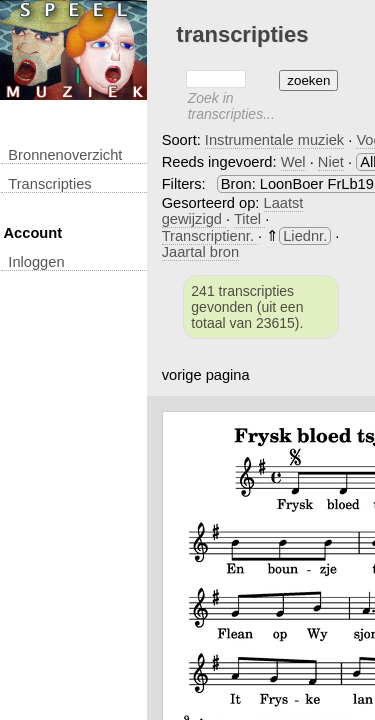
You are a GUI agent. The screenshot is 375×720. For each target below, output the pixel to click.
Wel (293, 162)
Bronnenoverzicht (65, 155)
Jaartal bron (200, 252)
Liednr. (305, 236)
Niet (331, 162)
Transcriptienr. (210, 236)
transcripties (49, 184)
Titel (249, 219)
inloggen (36, 262)
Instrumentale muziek (274, 140)
